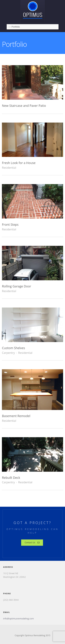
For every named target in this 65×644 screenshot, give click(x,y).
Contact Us (32, 543)
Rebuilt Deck (11, 478)
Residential (9, 168)
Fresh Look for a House (19, 163)
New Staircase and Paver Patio (24, 106)
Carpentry (8, 353)
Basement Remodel (16, 416)
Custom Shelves (13, 348)
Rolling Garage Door (16, 286)
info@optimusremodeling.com (18, 619)
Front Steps (10, 224)
